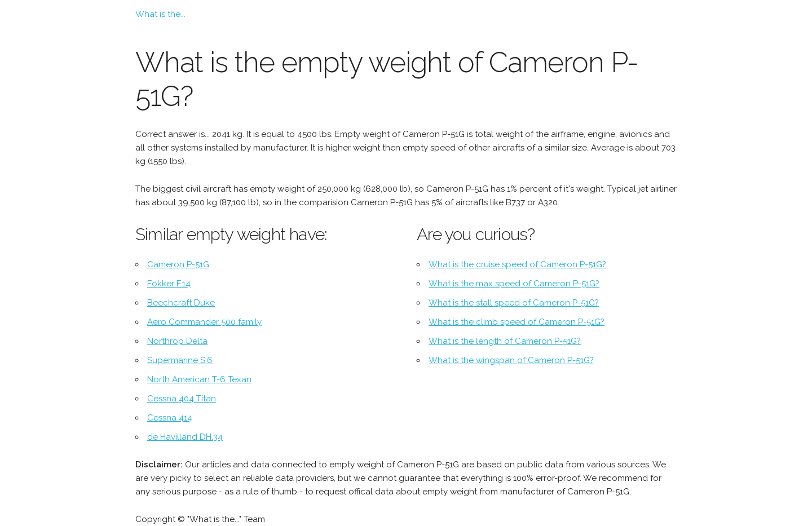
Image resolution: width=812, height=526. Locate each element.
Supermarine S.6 (180, 360)
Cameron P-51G (178, 264)
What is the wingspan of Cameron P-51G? (511, 360)
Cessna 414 (170, 418)
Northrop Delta (177, 341)
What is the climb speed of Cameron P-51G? (517, 322)
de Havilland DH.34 (185, 437)
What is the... (160, 14)
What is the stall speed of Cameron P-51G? (514, 303)
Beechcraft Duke (181, 303)
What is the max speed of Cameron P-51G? (514, 284)
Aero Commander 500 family (204, 322)
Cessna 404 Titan (182, 399)
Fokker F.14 (169, 284)
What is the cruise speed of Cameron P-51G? (517, 264)
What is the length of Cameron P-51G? (505, 341)
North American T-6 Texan (199, 379)
